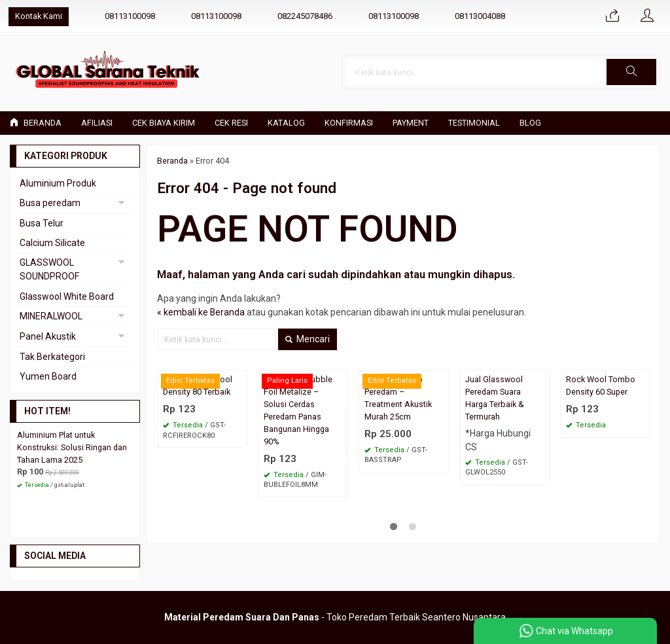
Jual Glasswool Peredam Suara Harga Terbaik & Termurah (495, 398)
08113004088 (480, 16)
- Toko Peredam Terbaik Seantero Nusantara (335, 617)
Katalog (286, 123)
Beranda (36, 123)
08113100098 (130, 16)
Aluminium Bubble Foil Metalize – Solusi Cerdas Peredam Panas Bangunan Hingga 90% (298, 410)
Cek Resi (231, 123)
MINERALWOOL (51, 316)
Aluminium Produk (58, 183)
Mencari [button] (308, 339)
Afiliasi (97, 123)
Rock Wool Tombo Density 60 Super (601, 385)
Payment (411, 123)
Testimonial (474, 123)
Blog (530, 123)
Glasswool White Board (67, 296)
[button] (631, 72)
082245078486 (305, 16)
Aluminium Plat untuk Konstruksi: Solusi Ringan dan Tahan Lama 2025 (72, 447)
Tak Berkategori (52, 357)
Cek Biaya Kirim (164, 123)
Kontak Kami (39, 16)
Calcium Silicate (52, 243)
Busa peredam (50, 203)
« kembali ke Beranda (201, 312)
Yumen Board (48, 376)
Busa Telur (42, 223)
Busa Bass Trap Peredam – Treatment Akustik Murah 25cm (398, 398)
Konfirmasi (349, 123)
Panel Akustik (48, 336)
